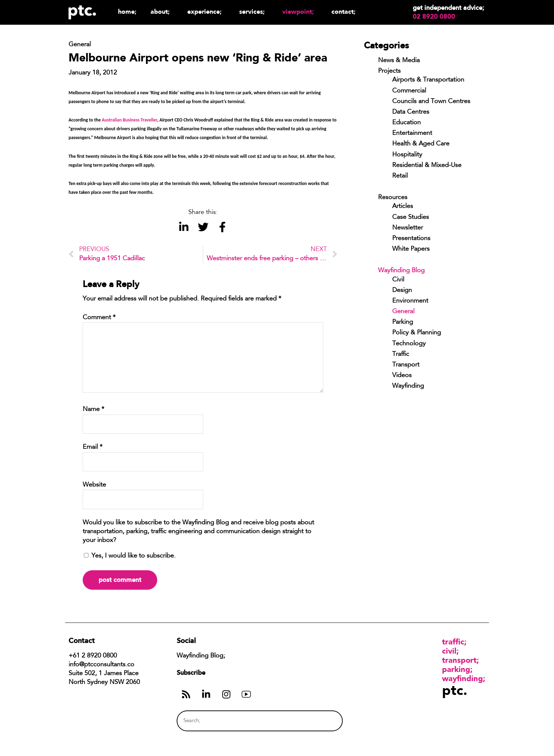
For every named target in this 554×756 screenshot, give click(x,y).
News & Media (399, 61)
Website (94, 485)
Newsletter (408, 228)
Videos (402, 376)
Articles (403, 207)
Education (406, 123)
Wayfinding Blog (401, 271)
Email (93, 447)
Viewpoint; (300, 11)
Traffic (401, 355)
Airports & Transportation (428, 80)
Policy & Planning (417, 333)
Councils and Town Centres (431, 102)
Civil (398, 280)
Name (93, 410)
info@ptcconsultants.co (101, 665)
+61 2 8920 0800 (93, 656)
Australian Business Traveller (129, 120)
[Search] (324, 721)
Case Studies (411, 218)
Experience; (206, 11)
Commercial (409, 91)
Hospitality (407, 155)
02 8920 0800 (434, 17)
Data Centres (411, 112)
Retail (400, 176)
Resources (393, 198)
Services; (254, 11)
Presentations (411, 239)
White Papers (411, 249)
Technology (409, 344)
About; (162, 11)
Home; (127, 11)
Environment (410, 301)
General (403, 312)
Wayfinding (408, 386)
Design (402, 291)
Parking (403, 322)
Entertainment (412, 133)
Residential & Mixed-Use (427, 166)
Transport (406, 365)
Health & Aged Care (421, 144)
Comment (99, 318)
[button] (184, 227)
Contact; (343, 11)
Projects (389, 71)
